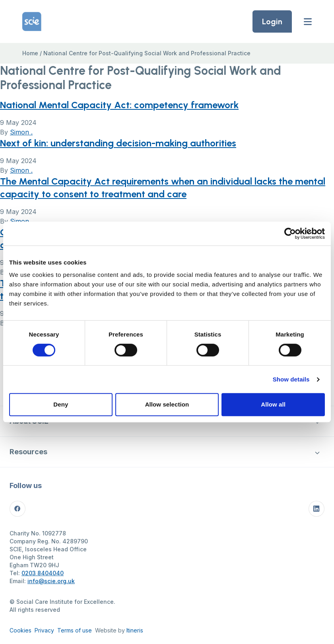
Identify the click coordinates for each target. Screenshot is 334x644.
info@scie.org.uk (51, 581)
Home (30, 53)
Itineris (135, 630)
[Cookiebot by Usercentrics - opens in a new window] (290, 233)
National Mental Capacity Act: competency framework (119, 105)
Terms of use (75, 630)
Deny (61, 404)
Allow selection (167, 404)
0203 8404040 (43, 573)
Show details (291, 379)
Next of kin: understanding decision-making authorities (118, 143)
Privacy (44, 630)
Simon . (21, 132)
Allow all (273, 404)
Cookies (20, 630)
